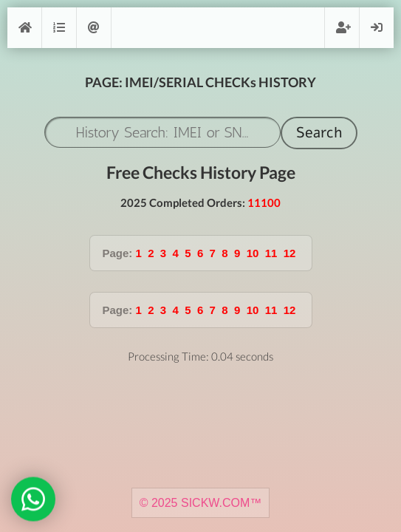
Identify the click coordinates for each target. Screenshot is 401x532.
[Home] (24, 28)
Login (377, 28)
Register (342, 28)
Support (94, 28)
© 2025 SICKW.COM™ (201, 503)
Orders (59, 28)
